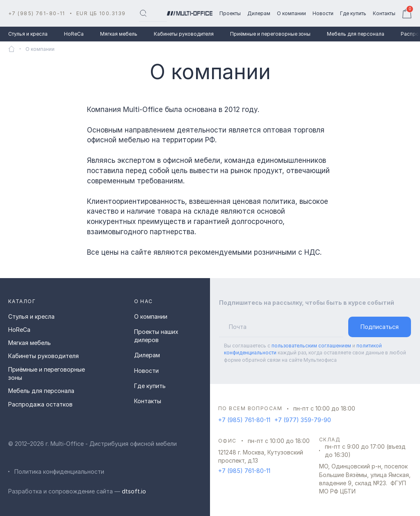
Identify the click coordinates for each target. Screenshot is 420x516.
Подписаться (380, 327)
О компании (151, 316)
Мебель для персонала (356, 34)
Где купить (150, 386)
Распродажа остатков (40, 404)
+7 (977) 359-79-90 (303, 420)
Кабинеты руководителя (184, 34)
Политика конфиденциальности (59, 471)
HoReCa (74, 34)
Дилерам (147, 355)
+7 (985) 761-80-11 (37, 13)
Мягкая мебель (119, 34)
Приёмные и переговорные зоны (270, 34)
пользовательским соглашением (311, 346)
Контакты (148, 401)
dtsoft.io (134, 491)
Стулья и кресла (28, 34)
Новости (146, 371)
